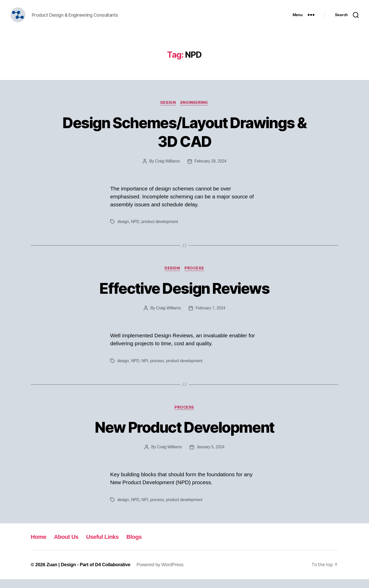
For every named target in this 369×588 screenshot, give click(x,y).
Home (39, 545)
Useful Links (106, 545)
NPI (145, 369)
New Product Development (184, 435)
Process (195, 277)
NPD (135, 230)
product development (160, 230)
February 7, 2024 (211, 316)
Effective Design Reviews (184, 296)
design (123, 230)
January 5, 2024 (211, 456)
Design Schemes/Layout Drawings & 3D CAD (184, 139)
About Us (68, 545)
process (157, 369)
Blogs (139, 545)
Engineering (195, 110)
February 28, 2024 (211, 169)
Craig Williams (167, 169)
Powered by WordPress (160, 573)
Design (168, 110)
